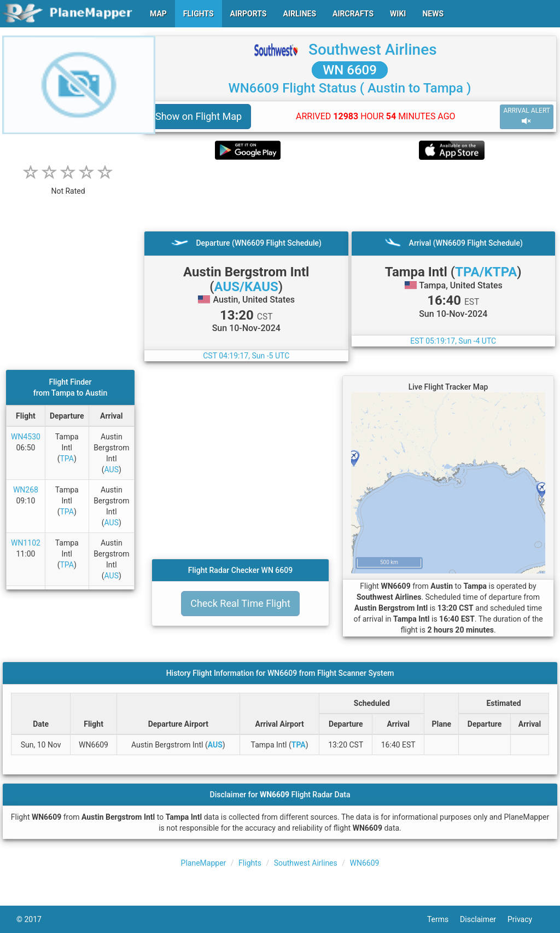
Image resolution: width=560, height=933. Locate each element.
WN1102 (26, 543)
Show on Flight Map (199, 116)
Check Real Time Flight (240, 603)
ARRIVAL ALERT (527, 116)
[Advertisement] (350, 195)
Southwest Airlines (373, 50)
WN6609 (365, 863)
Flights (250, 863)
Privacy (526, 919)
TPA (67, 459)
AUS (112, 470)
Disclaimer (484, 919)
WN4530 (26, 437)
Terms (444, 919)
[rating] (68, 185)
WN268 (26, 490)
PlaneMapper (204, 863)
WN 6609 (350, 70)
